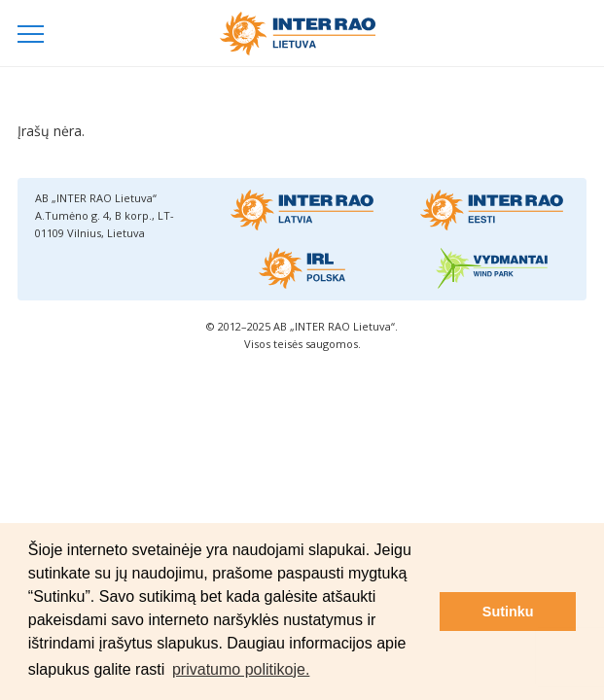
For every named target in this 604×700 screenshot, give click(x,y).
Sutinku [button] (508, 612)
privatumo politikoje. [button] (241, 669)
